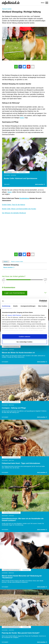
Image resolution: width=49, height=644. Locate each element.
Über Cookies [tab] (43, 306)
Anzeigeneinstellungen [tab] (28, 306)
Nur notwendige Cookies (25, 342)
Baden (10, 192)
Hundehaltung (24, 198)
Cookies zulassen (25, 337)
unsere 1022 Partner (14, 315)
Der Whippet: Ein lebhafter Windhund (14, 213)
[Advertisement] (24, 232)
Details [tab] (15, 306)
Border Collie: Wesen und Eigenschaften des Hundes (19, 209)
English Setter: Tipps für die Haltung (14, 205)
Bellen (22, 118)
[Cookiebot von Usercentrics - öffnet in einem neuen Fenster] (39, 301)
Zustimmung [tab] (6, 306)
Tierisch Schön (7, 9)
